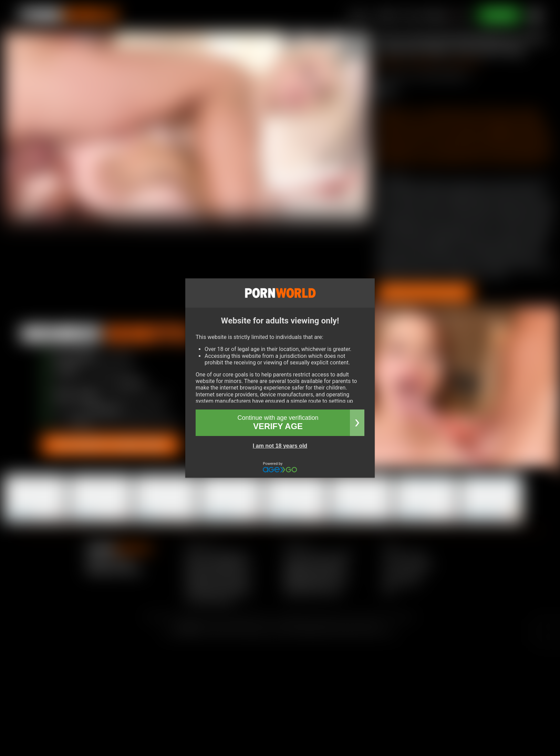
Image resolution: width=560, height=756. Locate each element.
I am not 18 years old (280, 446)
